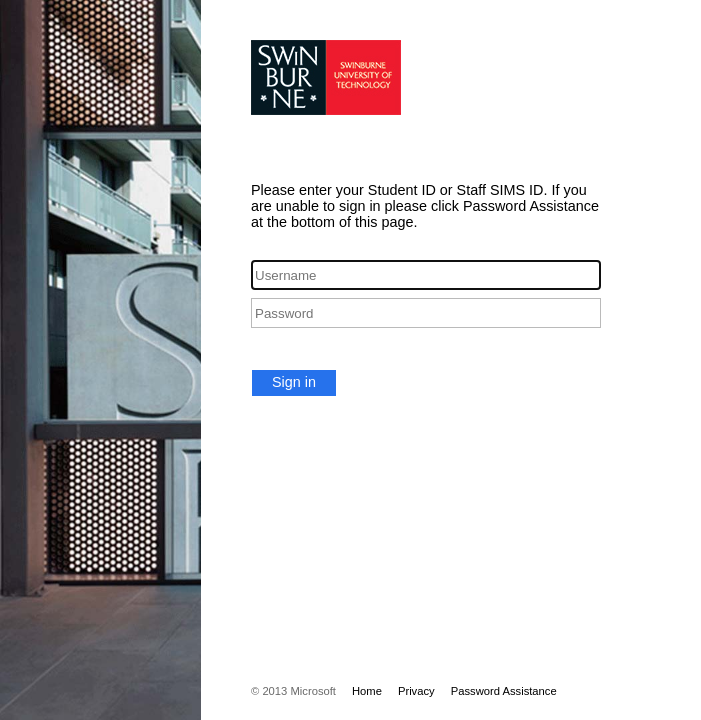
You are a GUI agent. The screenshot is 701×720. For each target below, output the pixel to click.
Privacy (416, 691)
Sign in (294, 382)
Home (367, 691)
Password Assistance (504, 691)
